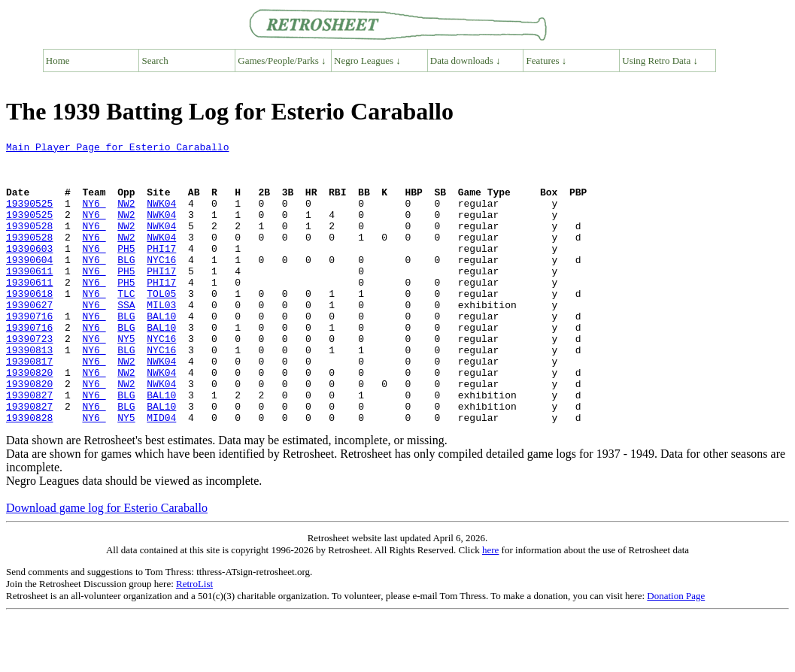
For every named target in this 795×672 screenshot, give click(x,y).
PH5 (126, 271)
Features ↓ (547, 61)
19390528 (29, 244)
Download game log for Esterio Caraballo (107, 564)
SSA (126, 338)
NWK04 (161, 216)
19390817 (29, 406)
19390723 (29, 379)
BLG (126, 284)
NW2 (126, 216)
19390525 (29, 216)
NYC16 (161, 284)
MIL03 (161, 338)
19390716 (29, 352)
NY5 (126, 379)
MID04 (161, 474)
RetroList (194, 640)
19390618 (29, 325)
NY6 (94, 216)
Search (155, 61)
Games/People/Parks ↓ (282, 61)
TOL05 (161, 325)
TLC (126, 325)
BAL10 (161, 352)
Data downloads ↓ (466, 61)
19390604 (29, 284)
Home (58, 61)
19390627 (29, 338)
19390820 (29, 419)
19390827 (29, 446)
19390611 (29, 298)
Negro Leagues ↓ (367, 61)
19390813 (29, 392)
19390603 (29, 271)
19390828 (29, 474)
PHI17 (161, 271)
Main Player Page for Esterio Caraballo (117, 149)
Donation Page (676, 652)
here (490, 606)
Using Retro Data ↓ (660, 61)
